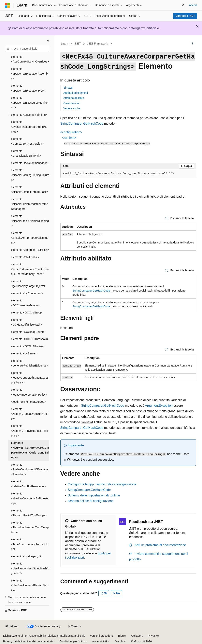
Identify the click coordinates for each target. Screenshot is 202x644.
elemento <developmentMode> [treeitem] (30, 163)
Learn (65, 44)
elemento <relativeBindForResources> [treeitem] (29, 484)
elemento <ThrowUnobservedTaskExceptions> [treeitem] (30, 527)
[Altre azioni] (192, 44)
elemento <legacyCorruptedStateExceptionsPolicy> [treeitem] (30, 378)
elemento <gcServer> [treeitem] (24, 353)
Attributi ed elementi (76, 93)
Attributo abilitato (74, 98)
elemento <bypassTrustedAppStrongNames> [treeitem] (29, 127)
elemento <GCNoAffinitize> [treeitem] (28, 346)
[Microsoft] (7, 5)
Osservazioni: (72, 103)
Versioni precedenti (102, 636)
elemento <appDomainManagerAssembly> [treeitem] (30, 74)
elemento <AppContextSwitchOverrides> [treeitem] (30, 59)
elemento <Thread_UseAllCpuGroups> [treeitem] (29, 513)
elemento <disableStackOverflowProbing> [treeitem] (30, 221)
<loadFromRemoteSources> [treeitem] (28, 402)
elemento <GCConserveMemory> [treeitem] (26, 303)
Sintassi (68, 88)
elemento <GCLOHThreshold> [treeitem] (30, 339)
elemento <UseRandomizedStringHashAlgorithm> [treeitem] (30, 568)
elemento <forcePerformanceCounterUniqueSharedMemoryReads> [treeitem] (30, 269)
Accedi (193, 5)
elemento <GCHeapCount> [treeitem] (28, 332)
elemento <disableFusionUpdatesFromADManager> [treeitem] (30, 204)
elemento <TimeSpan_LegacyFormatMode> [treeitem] (30, 544)
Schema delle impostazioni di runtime (94, 495)
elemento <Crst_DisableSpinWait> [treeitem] (26, 153)
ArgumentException (159, 406)
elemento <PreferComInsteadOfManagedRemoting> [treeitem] (29, 469)
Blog (121, 636)
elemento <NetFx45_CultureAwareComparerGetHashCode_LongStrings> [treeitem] (30, 450)
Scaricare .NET (185, 16)
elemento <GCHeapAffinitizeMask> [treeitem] (27, 322)
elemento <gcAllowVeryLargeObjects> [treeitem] (28, 284)
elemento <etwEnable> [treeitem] (25, 257)
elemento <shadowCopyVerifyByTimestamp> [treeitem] (30, 498)
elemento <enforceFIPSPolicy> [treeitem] (30, 250)
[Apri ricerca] (183, 5)
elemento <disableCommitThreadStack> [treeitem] (30, 190)
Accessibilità (100, 641)
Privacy (152, 636)
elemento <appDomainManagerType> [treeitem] (28, 88)
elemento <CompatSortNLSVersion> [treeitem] (27, 141)
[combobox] (27, 49)
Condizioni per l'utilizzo (73, 641)
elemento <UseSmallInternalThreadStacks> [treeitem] (29, 585)
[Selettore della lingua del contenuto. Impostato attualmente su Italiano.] (12, 626)
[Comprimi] (48, 41)
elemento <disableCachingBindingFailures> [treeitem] (30, 175)
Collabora (137, 636)
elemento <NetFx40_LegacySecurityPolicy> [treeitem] (30, 414)
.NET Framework (97, 44)
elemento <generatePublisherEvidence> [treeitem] (30, 363)
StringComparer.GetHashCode (82, 124)
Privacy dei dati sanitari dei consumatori (28, 641)
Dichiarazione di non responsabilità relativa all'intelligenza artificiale (44, 636)
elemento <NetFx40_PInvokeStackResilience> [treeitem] (30, 431)
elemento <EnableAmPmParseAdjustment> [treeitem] (30, 238)
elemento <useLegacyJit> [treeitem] (27, 556)
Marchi (119, 641)
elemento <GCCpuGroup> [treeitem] (27, 313)
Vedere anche (72, 108)
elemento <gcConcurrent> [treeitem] (27, 293)
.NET (78, 44)
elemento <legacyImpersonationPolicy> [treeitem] (29, 392)
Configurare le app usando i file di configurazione (102, 484)
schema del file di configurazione (91, 501)
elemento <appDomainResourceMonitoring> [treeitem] (30, 103)
